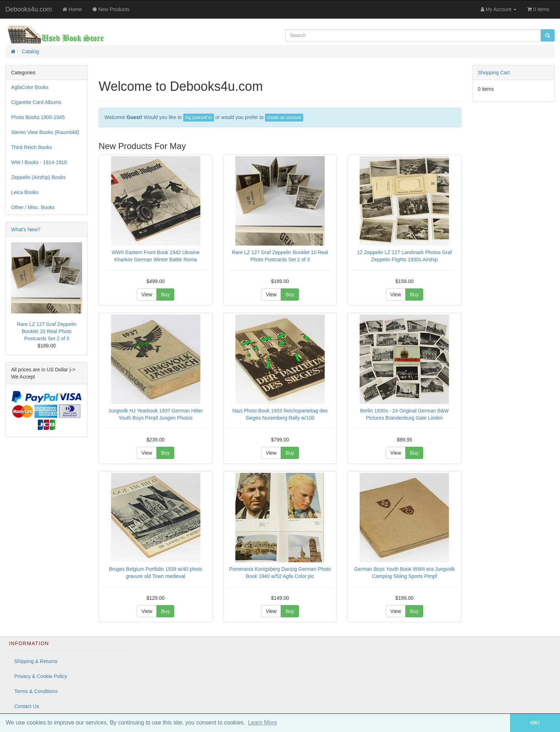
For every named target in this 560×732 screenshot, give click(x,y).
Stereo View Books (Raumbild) (45, 132)
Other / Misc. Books (33, 207)
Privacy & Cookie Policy (41, 676)
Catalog (30, 51)
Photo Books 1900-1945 (38, 117)
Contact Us (27, 706)
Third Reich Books (31, 147)
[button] (500, 723)
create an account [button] (284, 118)
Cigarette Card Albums (36, 102)
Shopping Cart (494, 73)
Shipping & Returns (36, 661)
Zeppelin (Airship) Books (38, 177)
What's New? (26, 229)
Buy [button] (165, 295)
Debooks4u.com (29, 9)
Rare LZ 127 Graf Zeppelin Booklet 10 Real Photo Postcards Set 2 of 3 (47, 331)
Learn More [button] (262, 723)
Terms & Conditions (36, 691)
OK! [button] (535, 723)
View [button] (147, 295)
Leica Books (25, 192)
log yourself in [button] (199, 118)
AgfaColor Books (30, 87)
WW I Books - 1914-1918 (39, 162)
